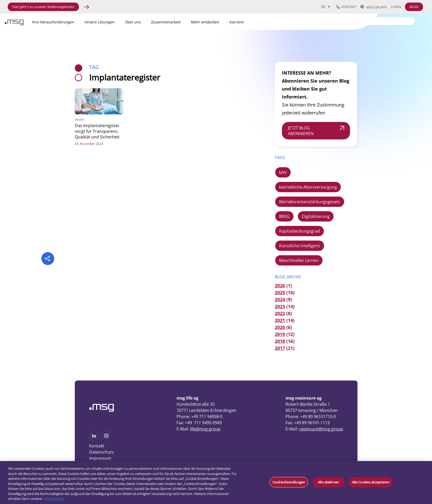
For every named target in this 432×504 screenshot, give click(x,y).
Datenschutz (102, 452)
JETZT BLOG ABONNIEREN (301, 131)
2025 (280, 293)
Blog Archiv (288, 277)
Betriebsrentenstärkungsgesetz (310, 202)
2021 (280, 320)
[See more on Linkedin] (94, 439)
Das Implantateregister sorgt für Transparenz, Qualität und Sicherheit (97, 131)
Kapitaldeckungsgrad (300, 231)
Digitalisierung (316, 216)
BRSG (284, 216)
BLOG (414, 7)
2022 (280, 313)
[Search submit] (411, 21)
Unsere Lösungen (100, 22)
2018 (280, 341)
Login (396, 7)
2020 (280, 327)
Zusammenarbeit (166, 22)
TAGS (280, 157)
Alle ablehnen (328, 482)
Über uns (133, 22)
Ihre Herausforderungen (53, 22)
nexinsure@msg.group (321, 429)
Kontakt (346, 7)
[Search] (382, 21)
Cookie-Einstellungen (289, 482)
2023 (280, 306)
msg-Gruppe (374, 7)
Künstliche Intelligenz (300, 246)
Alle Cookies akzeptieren (371, 482)
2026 (280, 286)
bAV (283, 172)
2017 (280, 348)
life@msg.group (205, 429)
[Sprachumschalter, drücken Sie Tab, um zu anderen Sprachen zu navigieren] (326, 7)
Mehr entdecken (205, 22)
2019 (280, 334)
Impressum (100, 458)
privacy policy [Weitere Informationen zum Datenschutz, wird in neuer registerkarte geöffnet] (54, 499)
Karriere (237, 22)
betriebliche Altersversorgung (308, 187)
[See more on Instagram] (106, 439)
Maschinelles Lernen (299, 260)
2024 (280, 299)
